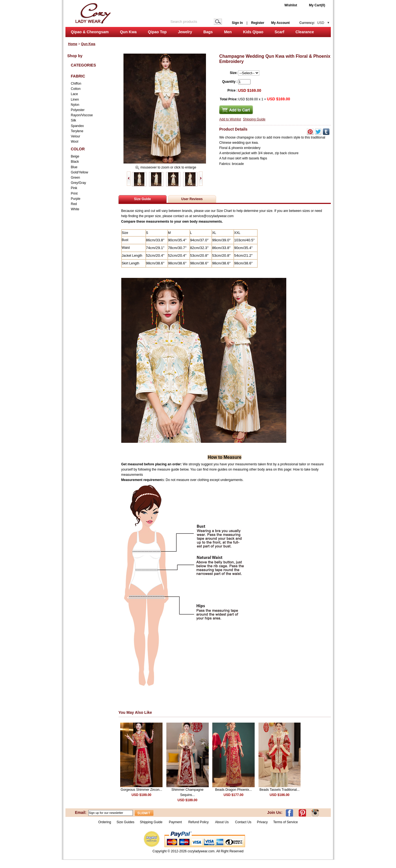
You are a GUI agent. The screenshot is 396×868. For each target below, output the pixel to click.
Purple (76, 199)
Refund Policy (199, 822)
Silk (74, 120)
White (75, 209)
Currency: (312, 23)
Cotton (76, 89)
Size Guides (126, 822)
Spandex (77, 126)
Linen (75, 99)
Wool (75, 142)
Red (74, 204)
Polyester (78, 110)
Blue (74, 167)
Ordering (105, 822)
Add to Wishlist (230, 119)
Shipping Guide (254, 119)
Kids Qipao (253, 32)
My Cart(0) (317, 5)
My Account (280, 23)
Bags (208, 32)
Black (75, 162)
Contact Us (243, 822)
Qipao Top (157, 32)
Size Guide (142, 199)
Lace (75, 94)
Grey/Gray (79, 183)
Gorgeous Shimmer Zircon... (141, 790)
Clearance (305, 32)
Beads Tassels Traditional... (280, 790)
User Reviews (192, 199)
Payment (175, 822)
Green (75, 178)
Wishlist (291, 5)
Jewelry (185, 32)
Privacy (262, 822)
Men (228, 32)
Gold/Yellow (80, 172)
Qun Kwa (128, 32)
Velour (76, 136)
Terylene (77, 131)
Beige (75, 156)
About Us (222, 822)
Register (258, 23)
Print (74, 193)
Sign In (237, 23)
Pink (74, 188)
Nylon (75, 105)
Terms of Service (285, 822)
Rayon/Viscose (82, 115)
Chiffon (76, 84)
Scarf (280, 32)
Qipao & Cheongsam (90, 32)
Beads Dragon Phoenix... (233, 790)
